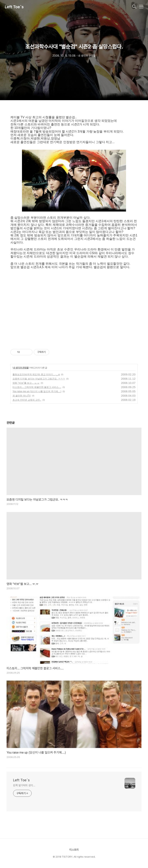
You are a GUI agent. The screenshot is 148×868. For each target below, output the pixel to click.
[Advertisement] (74, 306)
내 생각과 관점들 (21, 368)
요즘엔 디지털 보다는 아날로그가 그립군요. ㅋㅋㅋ (39, 379)
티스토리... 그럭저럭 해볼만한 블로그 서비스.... (37, 387)
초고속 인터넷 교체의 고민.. (27, 400)
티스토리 (74, 850)
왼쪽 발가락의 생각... (24, 785)
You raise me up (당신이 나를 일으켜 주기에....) (37, 391)
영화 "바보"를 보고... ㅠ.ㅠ (26, 383)
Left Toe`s (14, 7)
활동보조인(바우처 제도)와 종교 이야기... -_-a (36, 374)
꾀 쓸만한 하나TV (22, 396)
